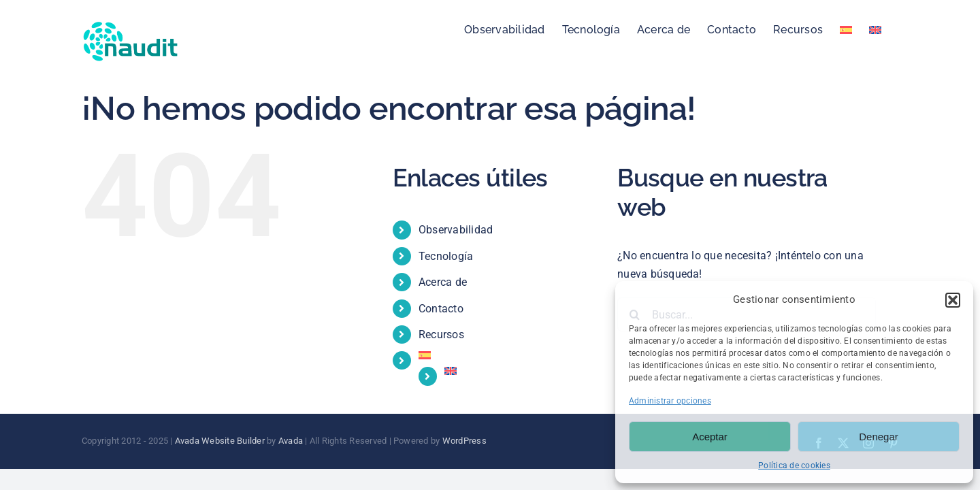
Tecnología (446, 256)
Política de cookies (794, 465)
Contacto (441, 309)
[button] (953, 300)
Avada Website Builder (220, 441)
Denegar (879, 437)
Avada (291, 441)
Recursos (441, 334)
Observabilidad (456, 230)
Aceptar (710, 437)
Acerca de (443, 282)
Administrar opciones (670, 401)
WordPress (464, 441)
